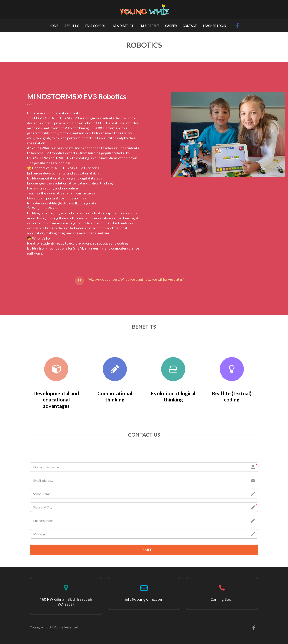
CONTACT (190, 26)
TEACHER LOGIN (214, 26)
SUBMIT (144, 550)
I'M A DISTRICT (122, 26)
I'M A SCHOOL (95, 26)
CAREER (171, 26)
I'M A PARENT (149, 26)
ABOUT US (72, 26)
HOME (54, 26)
